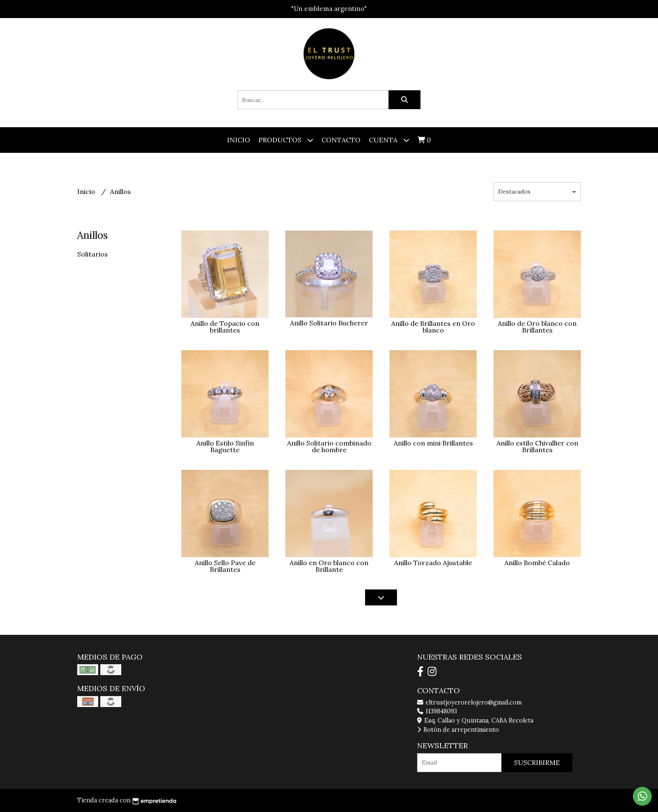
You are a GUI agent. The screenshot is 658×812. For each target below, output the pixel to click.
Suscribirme (537, 762)
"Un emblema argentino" (329, 9)
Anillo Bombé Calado (537, 563)
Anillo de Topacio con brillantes (225, 327)
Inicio (239, 140)
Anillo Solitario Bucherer (329, 323)
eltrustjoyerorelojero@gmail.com (469, 702)
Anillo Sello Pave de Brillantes (225, 566)
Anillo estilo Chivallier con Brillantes (537, 446)
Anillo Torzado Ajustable (433, 563)
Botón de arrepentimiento (458, 730)
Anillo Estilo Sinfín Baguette (225, 446)
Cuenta (389, 140)
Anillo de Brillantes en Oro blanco (433, 327)
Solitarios (93, 254)
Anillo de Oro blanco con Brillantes (537, 327)
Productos (286, 140)
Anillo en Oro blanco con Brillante (329, 566)
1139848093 (437, 711)
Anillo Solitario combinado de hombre (329, 446)
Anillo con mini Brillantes (433, 443)
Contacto (341, 140)
